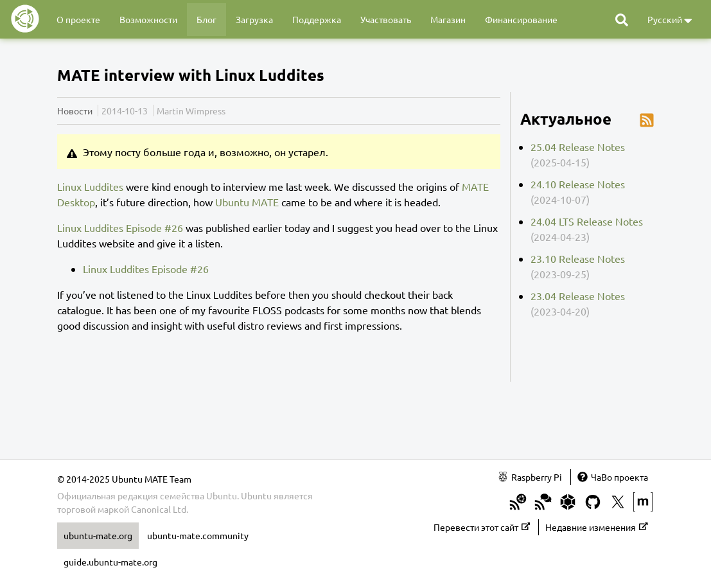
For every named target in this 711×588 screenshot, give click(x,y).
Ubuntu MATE (247, 202)
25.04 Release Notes (578, 147)
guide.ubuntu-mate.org (110, 562)
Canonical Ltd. (160, 509)
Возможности (148, 19)
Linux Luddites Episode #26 (120, 227)
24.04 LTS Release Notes (587, 221)
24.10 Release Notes (578, 184)
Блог (206, 19)
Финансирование (521, 19)
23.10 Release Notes (578, 258)
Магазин (448, 19)
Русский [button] (670, 20)
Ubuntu (256, 495)
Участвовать (386, 19)
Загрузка (254, 19)
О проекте (78, 19)
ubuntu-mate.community (198, 535)
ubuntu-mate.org (98, 535)
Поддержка (317, 19)
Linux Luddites (90, 186)
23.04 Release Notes (578, 296)
